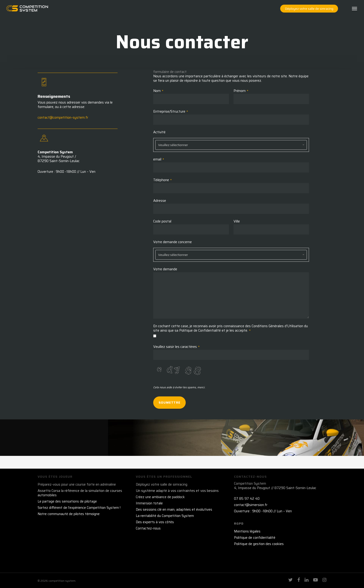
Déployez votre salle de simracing (162, 485)
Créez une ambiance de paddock (160, 497)
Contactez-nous (148, 528)
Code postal (162, 221)
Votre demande (165, 269)
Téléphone (162, 180)
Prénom (241, 91)
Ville (237, 221)
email (159, 159)
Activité (159, 132)
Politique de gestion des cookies (259, 544)
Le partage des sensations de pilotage (67, 501)
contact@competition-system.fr (63, 118)
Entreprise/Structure (171, 112)
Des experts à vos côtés (155, 522)
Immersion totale (149, 503)
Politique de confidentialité (255, 538)
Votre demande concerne (172, 242)
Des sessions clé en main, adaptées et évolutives (174, 510)
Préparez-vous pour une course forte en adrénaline (77, 485)
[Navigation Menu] (355, 11)
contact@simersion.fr (251, 505)
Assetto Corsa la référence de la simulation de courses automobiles (80, 493)
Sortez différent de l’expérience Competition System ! (79, 508)
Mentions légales (247, 531)
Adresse (160, 201)
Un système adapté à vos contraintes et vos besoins (177, 491)
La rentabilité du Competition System (165, 516)
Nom (158, 91)
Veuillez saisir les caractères (176, 347)
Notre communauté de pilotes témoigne (69, 514)
